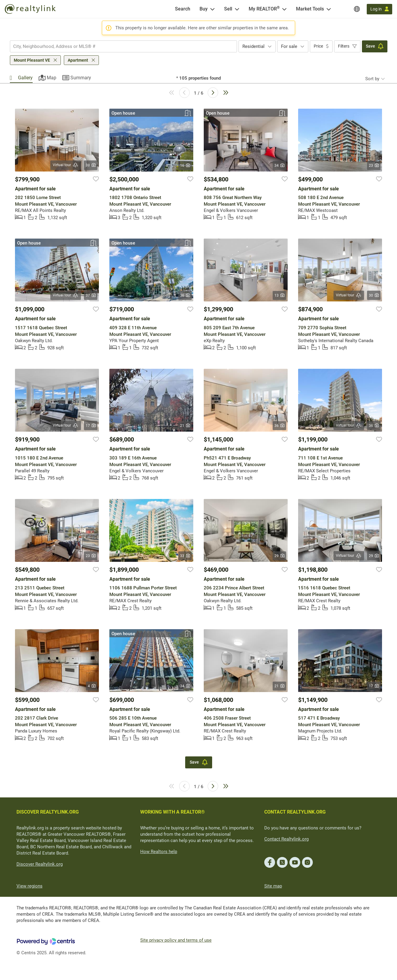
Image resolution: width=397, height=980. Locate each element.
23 (374, 166)
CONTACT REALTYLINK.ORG (295, 812)
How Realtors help (159, 852)
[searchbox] (120, 46)
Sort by (372, 79)
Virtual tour (66, 165)
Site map (273, 886)
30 (374, 295)
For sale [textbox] (289, 46)
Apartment (78, 60)
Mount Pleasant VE (32, 60)
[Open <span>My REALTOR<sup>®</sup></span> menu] (284, 9)
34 (279, 166)
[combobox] (123, 46)
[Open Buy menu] (212, 9)
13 (279, 295)
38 (91, 165)
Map (52, 78)
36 (185, 295)
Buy (204, 9)
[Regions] (357, 9)
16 (185, 166)
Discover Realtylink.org (40, 864)
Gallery (25, 78)
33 (185, 556)
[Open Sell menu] (237, 9)
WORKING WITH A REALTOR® (173, 812)
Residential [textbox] (253, 46)
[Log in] (379, 9)
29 (279, 556)
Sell (228, 9)
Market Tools (310, 9)
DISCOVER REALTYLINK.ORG (48, 812)
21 (185, 426)
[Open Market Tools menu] (329, 9)
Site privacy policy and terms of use (176, 940)
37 (91, 295)
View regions (30, 886)
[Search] (183, 9)
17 (91, 426)
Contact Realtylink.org (286, 839)
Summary (81, 78)
